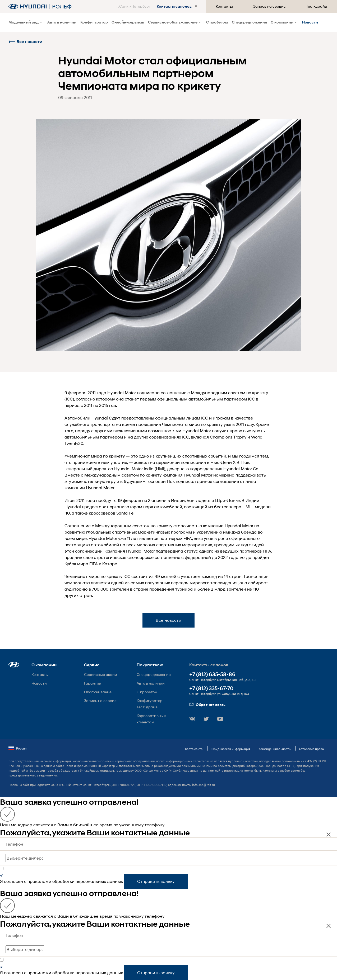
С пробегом (217, 22)
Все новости (25, 42)
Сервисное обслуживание (174, 22)
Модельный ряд (25, 22)
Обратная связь (207, 705)
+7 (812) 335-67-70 (211, 688)
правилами (39, 881)
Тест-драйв (317, 6)
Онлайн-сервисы (128, 22)
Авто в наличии (62, 22)
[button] (158, 6)
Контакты (224, 6)
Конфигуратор (94, 22)
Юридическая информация (230, 749)
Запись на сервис (269, 6)
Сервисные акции (101, 674)
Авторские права (311, 749)
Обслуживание (98, 692)
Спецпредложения (249, 22)
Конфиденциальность (274, 749)
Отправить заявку (156, 881)
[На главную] (27, 6)
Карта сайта (194, 749)
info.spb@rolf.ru (204, 785)
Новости (310, 22)
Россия (17, 748)
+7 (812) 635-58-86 (212, 674)
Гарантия (93, 683)
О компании (284, 22)
